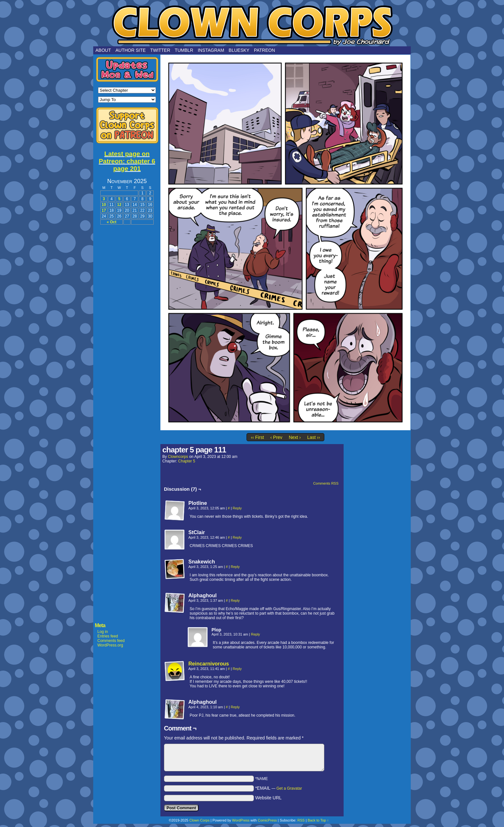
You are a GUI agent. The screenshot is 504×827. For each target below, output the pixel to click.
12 (119, 205)
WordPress (241, 820)
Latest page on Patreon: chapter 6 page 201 (127, 161)
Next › (295, 437)
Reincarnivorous (209, 664)
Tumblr (184, 50)
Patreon (265, 50)
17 (104, 210)
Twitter (160, 50)
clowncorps (178, 457)
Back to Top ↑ (318, 820)
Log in (103, 632)
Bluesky (239, 50)
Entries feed (108, 636)
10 (104, 205)
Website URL (268, 798)
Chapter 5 (187, 461)
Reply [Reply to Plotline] (237, 508)
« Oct (112, 222)
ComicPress (267, 820)
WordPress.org (110, 645)
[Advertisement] (127, 326)
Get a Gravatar (289, 788)
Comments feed (111, 641)
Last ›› (314, 437)
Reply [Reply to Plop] (256, 634)
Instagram (211, 50)
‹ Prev (276, 437)
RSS (301, 820)
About (103, 50)
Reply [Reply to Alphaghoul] (235, 600)
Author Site (130, 50)
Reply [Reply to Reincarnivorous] (237, 669)
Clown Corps (252, 25)
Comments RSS (326, 483)
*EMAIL (279, 788)
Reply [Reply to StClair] (237, 537)
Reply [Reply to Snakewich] (235, 567)
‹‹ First (257, 437)
